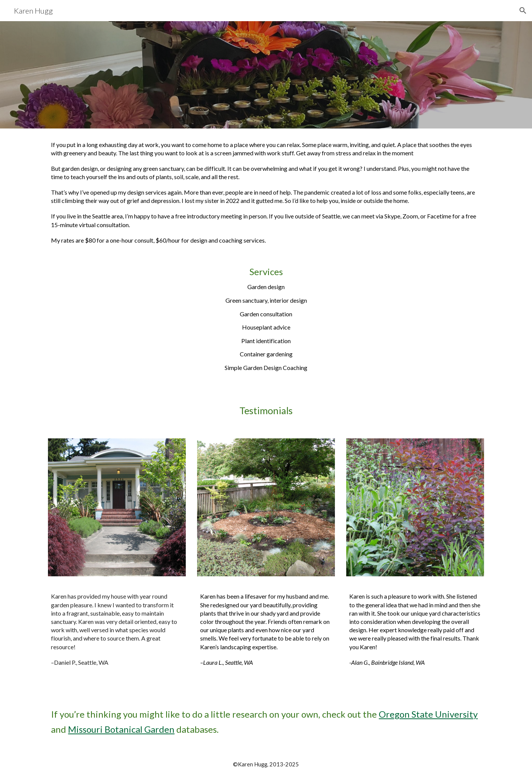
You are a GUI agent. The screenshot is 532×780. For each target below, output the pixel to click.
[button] (523, 11)
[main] (266, 260)
